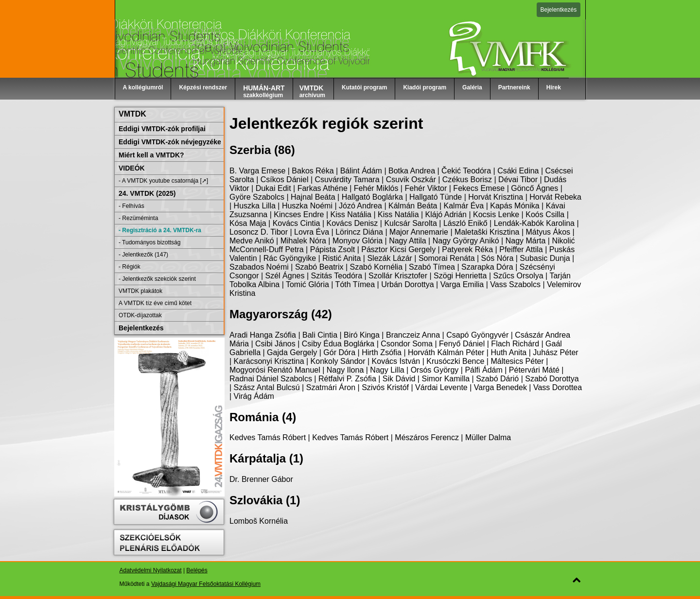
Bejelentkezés (559, 10)
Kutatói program (364, 87)
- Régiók (130, 267)
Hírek (554, 87)
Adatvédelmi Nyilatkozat (151, 570)
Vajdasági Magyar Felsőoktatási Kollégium (206, 584)
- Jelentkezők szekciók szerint (157, 279)
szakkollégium (264, 91)
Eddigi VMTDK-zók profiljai (162, 129)
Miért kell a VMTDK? (151, 155)
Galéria (472, 87)
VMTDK (132, 114)
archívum (312, 91)
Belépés (197, 570)
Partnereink (514, 87)
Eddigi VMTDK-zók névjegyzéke (170, 142)
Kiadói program (425, 87)
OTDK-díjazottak (140, 315)
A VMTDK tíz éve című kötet (155, 303)
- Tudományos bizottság (149, 242)
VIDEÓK (132, 168)
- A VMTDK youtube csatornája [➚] (163, 181)
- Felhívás (131, 206)
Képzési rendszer (203, 87)
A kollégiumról (143, 87)
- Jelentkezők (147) (143, 255)
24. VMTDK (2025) (147, 193)
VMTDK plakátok (140, 291)
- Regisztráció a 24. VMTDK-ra (160, 230)
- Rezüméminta (138, 218)
